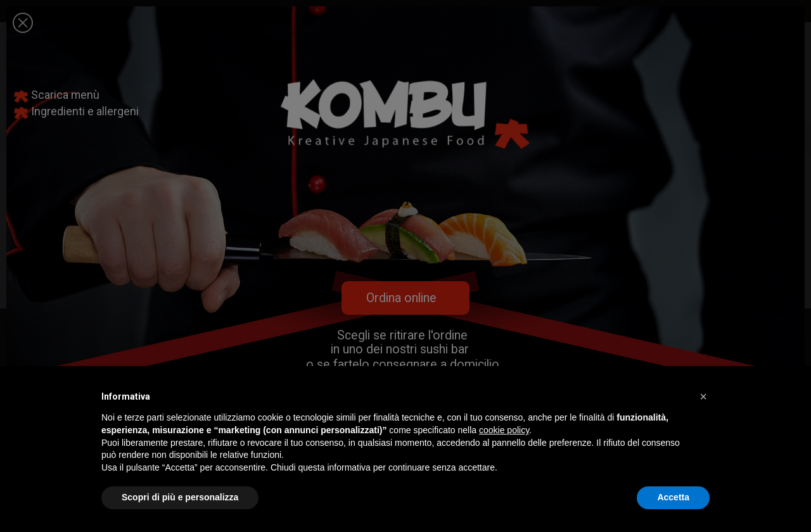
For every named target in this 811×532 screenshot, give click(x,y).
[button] (703, 396)
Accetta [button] (673, 497)
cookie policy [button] (504, 430)
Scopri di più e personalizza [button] (180, 497)
